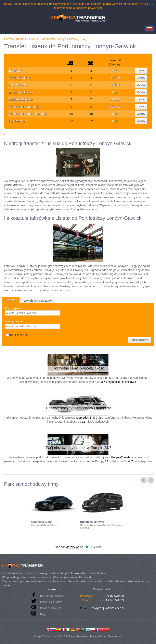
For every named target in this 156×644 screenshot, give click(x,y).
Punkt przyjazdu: (15, 322)
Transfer (11, 300)
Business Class (19, 78)
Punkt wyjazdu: (15, 308)
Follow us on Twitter (51, 602)
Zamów (141, 71)
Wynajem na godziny (38, 301)
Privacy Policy (98, 636)
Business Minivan (21, 99)
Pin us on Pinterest (50, 608)
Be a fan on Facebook (52, 596)
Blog (43, 614)
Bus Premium (18, 121)
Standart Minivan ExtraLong (28, 114)
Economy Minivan (21, 92)
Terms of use (115, 636)
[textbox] (32, 313)
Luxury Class (18, 85)
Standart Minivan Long (24, 107)
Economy (15, 71)
